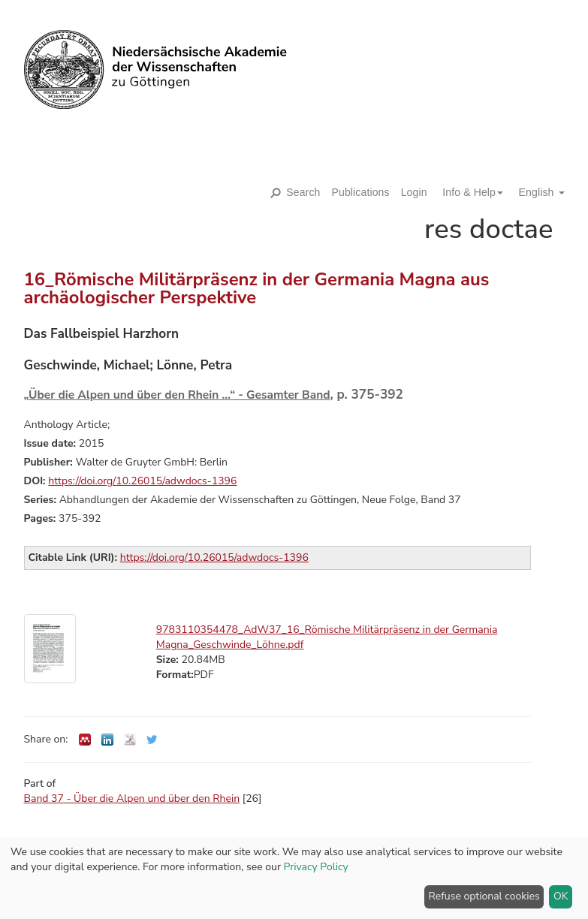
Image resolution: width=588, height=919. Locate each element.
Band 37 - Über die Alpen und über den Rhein (132, 798)
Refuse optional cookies (484, 896)
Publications (361, 192)
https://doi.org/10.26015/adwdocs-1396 (142, 481)
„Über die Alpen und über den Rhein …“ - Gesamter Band (177, 395)
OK (561, 896)
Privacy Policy (316, 867)
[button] (467, 192)
